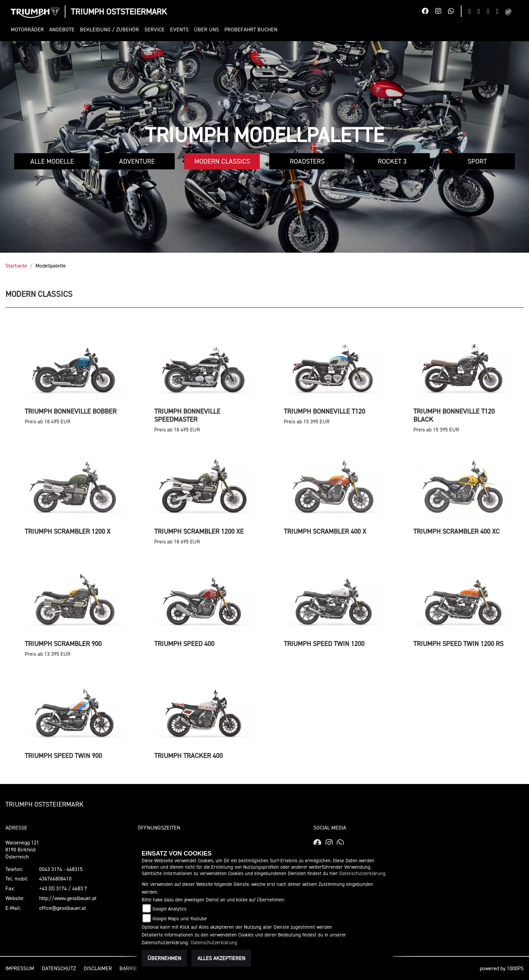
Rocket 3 (392, 161)
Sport (477, 161)
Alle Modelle (52, 161)
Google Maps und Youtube (180, 918)
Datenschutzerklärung (363, 873)
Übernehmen (164, 958)
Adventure (137, 161)
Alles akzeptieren (221, 958)
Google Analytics (170, 909)
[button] (29, 30)
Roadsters (307, 161)
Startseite (16, 265)
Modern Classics (222, 161)
